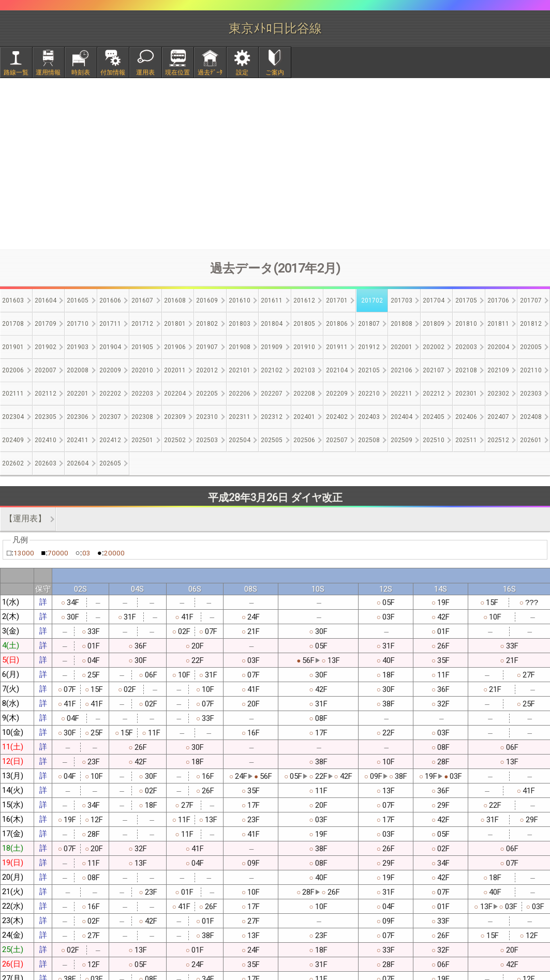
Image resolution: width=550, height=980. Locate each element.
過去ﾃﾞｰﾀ (210, 72)
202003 (466, 347)
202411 (78, 440)
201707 (531, 300)
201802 (207, 324)
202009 (110, 370)
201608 (175, 300)
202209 (337, 394)
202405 (434, 417)
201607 (142, 300)
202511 (466, 440)
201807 (369, 324)
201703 (402, 300)
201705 (466, 300)
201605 (78, 300)
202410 (46, 440)
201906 (175, 347)
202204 (175, 394)
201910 (304, 347)
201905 (142, 347)
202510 (434, 440)
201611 (272, 300)
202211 (402, 394)
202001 (402, 347)
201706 (498, 300)
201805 (304, 324)
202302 (498, 394)
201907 (207, 347)
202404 (402, 417)
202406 (466, 417)
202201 (78, 394)
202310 (207, 417)
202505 (272, 440)
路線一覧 (16, 72)
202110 (531, 370)
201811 (498, 324)
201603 (13, 300)
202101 (240, 370)
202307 (110, 417)
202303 (531, 394)
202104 (337, 370)
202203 (142, 394)
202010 (142, 370)
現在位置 (177, 72)
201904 (110, 347)
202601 (531, 440)
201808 (402, 324)
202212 (434, 394)
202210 (369, 394)
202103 (304, 370)
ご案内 (275, 72)
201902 (46, 347)
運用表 (145, 72)
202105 (369, 370)
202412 (110, 440)
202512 (498, 440)
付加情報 (113, 72)
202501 (142, 440)
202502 (175, 440)
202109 (498, 370)
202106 (402, 370)
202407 (498, 417)
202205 (207, 394)
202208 (304, 394)
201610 (240, 300)
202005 (531, 347)
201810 (466, 324)
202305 (46, 417)
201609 (207, 300)
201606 (110, 300)
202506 (304, 440)
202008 (78, 370)
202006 (13, 370)
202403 (369, 417)
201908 (240, 347)
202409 (13, 440)
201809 (434, 324)
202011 (175, 370)
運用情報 (48, 72)
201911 (337, 347)
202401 (304, 417)
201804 (272, 324)
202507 (337, 440)
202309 (175, 417)
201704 (434, 300)
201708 (13, 324)
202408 (531, 417)
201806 (337, 324)
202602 (13, 463)
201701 (337, 300)
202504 (240, 440)
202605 (110, 463)
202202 (110, 394)
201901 (13, 347)
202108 (466, 370)
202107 (434, 370)
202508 (369, 440)
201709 (46, 324)
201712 (142, 324)
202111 (13, 394)
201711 (110, 324)
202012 (207, 370)
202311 (240, 417)
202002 (434, 347)
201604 (46, 300)
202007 (46, 370)
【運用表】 (25, 518)
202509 (402, 440)
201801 (175, 324)
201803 (240, 324)
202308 (142, 417)
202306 (78, 417)
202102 (272, 370)
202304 (13, 417)
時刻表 (81, 72)
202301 (466, 394)
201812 (531, 324)
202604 (78, 463)
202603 (46, 463)
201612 (304, 300)
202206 (240, 394)
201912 (369, 347)
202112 (46, 394)
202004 (498, 347)
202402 (337, 417)
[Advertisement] (275, 163)
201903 (78, 347)
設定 (242, 72)
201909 (272, 347)
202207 (272, 394)
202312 (272, 417)
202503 (207, 440)
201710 (78, 324)
